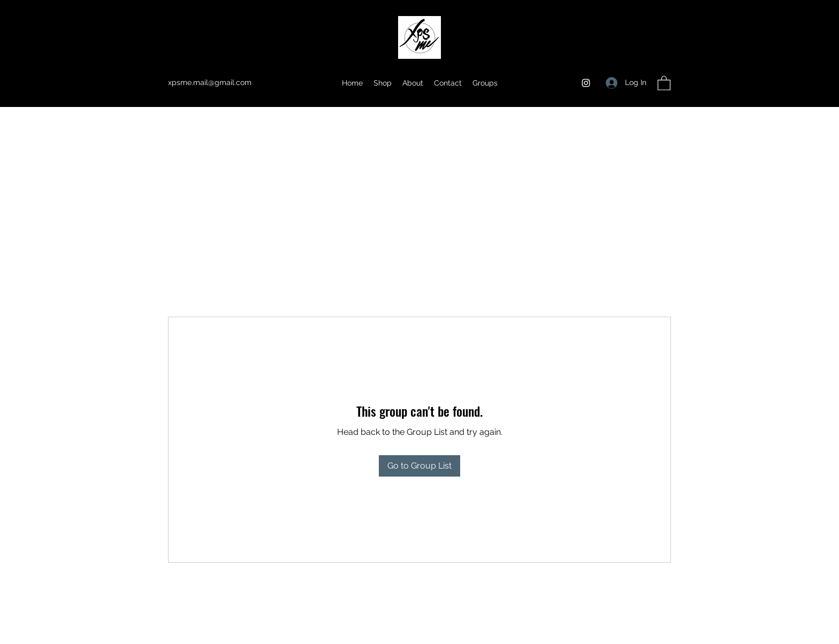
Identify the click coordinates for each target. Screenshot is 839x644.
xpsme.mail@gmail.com (210, 82)
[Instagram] (586, 83)
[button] (664, 83)
